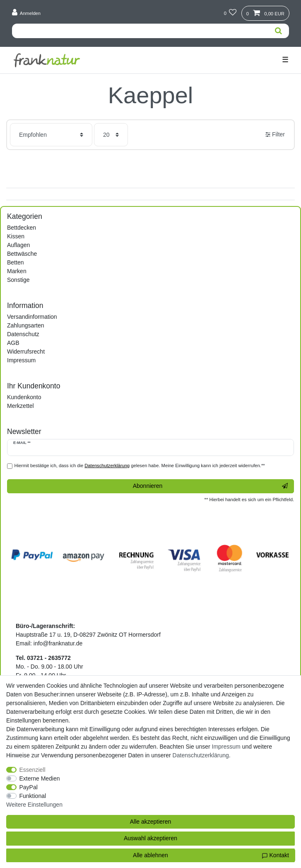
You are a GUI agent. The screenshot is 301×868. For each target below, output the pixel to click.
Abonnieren (210, 486)
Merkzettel (20, 406)
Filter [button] (275, 135)
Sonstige (18, 280)
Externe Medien (40, 778)
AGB (13, 343)
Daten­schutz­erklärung (201, 755)
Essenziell (33, 770)
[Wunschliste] (230, 13)
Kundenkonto (24, 397)
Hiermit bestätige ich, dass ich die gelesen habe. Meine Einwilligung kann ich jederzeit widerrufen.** (140, 466)
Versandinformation (32, 317)
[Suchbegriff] (140, 31)
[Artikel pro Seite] (111, 135)
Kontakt (275, 856)
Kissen (16, 236)
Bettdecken (22, 228)
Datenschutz (23, 334)
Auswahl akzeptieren (150, 838)
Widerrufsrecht (26, 352)
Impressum (21, 360)
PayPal (29, 787)
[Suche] (278, 31)
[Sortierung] (51, 135)
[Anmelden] (26, 13)
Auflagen (18, 245)
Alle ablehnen (150, 855)
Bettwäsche (22, 254)
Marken (17, 271)
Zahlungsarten (26, 325)
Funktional (33, 796)
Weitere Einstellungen (34, 805)
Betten (15, 262)
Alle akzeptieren (151, 822)
